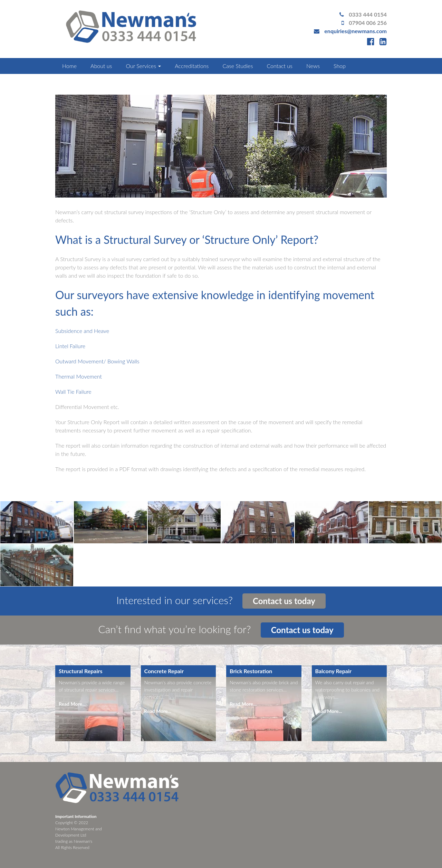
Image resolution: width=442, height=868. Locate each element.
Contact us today (284, 601)
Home (69, 66)
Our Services (143, 66)
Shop (340, 66)
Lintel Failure (70, 346)
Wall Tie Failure (73, 392)
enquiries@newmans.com (355, 31)
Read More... (72, 704)
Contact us (279, 66)
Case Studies (238, 66)
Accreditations (192, 66)
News (313, 66)
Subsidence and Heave (82, 331)
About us (101, 66)
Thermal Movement (79, 376)
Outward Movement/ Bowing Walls (97, 361)
